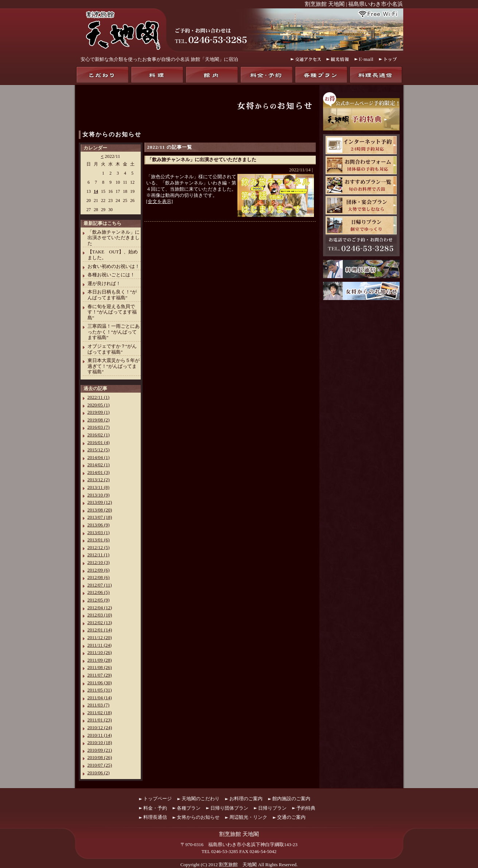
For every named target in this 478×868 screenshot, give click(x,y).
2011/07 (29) (100, 675)
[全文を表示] (160, 201)
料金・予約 (267, 75)
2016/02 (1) (99, 435)
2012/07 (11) (100, 585)
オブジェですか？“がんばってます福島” (112, 349)
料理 (157, 75)
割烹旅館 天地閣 (238, 865)
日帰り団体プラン (229, 808)
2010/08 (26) (100, 757)
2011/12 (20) (100, 637)
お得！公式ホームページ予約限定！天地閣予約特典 (361, 111)
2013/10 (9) (99, 495)
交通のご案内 (291, 817)
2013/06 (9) (99, 525)
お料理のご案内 (246, 799)
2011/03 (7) (99, 705)
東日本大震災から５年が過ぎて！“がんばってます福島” (114, 366)
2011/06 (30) (100, 683)
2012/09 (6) (99, 570)
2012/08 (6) (99, 577)
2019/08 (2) (99, 420)
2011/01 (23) (100, 720)
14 (96, 191)
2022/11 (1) (99, 397)
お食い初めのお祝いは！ (114, 266)
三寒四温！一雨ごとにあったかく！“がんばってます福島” (114, 332)
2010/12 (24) (100, 727)
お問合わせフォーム (361, 165)
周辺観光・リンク (248, 817)
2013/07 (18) (100, 517)
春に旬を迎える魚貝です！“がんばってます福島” (112, 312)
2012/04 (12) (100, 608)
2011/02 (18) (100, 713)
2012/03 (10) (100, 615)
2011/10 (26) (100, 652)
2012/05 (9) (99, 600)
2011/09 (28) (100, 660)
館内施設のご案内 (291, 799)
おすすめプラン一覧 (361, 185)
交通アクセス (306, 59)
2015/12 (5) (99, 450)
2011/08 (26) (100, 667)
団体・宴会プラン (361, 205)
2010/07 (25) (100, 765)
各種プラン (321, 75)
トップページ (158, 799)
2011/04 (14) (100, 698)
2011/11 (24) (100, 645)
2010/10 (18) (100, 742)
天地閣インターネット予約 (361, 145)
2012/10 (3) (99, 562)
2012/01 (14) (100, 630)
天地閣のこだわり (102, 75)
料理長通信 (376, 75)
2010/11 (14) (100, 735)
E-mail (364, 59)
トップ (388, 59)
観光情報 (338, 59)
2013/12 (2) (99, 480)
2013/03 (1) (99, 532)
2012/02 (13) (100, 622)
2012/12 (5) (99, 547)
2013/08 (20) (100, 510)
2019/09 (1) (99, 412)
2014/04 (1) (99, 457)
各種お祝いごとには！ (111, 275)
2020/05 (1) (99, 405)
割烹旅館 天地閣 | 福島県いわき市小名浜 (354, 4)
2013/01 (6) (99, 540)
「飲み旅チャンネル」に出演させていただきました (202, 159)
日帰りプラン (361, 225)
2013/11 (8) (99, 487)
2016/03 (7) (99, 427)
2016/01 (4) (99, 442)
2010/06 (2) (99, 773)
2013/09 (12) (100, 502)
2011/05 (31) (100, 690)
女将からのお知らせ (112, 134)
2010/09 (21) (100, 750)
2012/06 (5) (99, 592)
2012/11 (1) (99, 555)
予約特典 (306, 808)
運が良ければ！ (104, 283)
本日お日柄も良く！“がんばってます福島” (112, 295)
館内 (212, 75)
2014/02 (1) (99, 465)
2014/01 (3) (99, 472)
